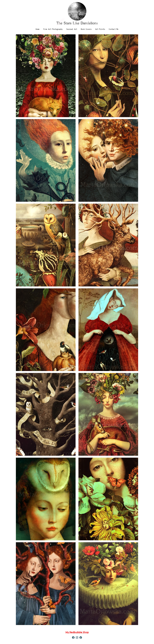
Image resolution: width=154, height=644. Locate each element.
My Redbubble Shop (77, 632)
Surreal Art (72, 29)
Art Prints (100, 29)
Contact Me (114, 29)
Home (38, 29)
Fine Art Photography (53, 29)
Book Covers (86, 29)
